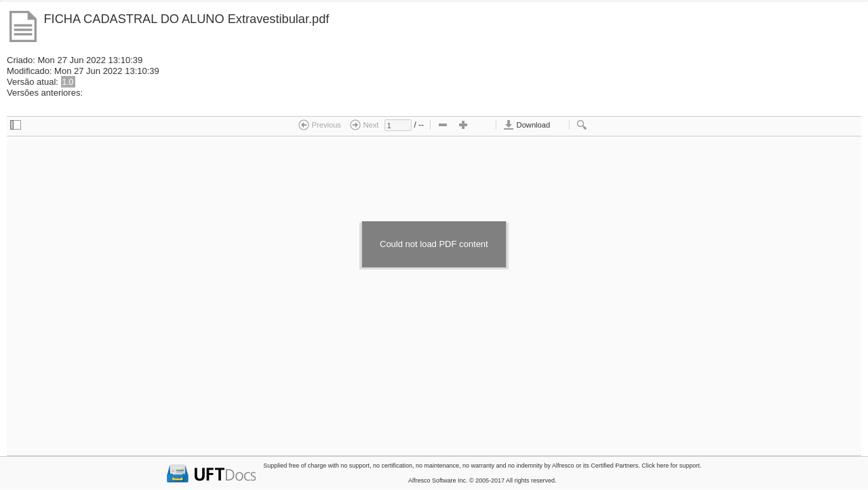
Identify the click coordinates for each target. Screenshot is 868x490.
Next (364, 125)
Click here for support (671, 466)
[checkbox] (16, 126)
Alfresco (563, 466)
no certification (393, 466)
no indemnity (525, 466)
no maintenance (437, 466)
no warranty (478, 466)
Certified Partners (614, 466)
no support (355, 466)
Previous (320, 125)
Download (527, 125)
